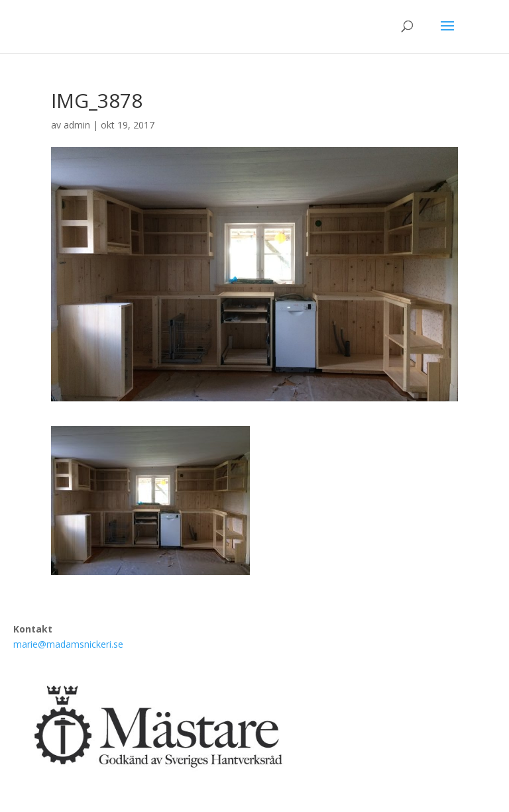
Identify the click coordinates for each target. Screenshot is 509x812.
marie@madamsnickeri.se (68, 644)
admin (77, 125)
